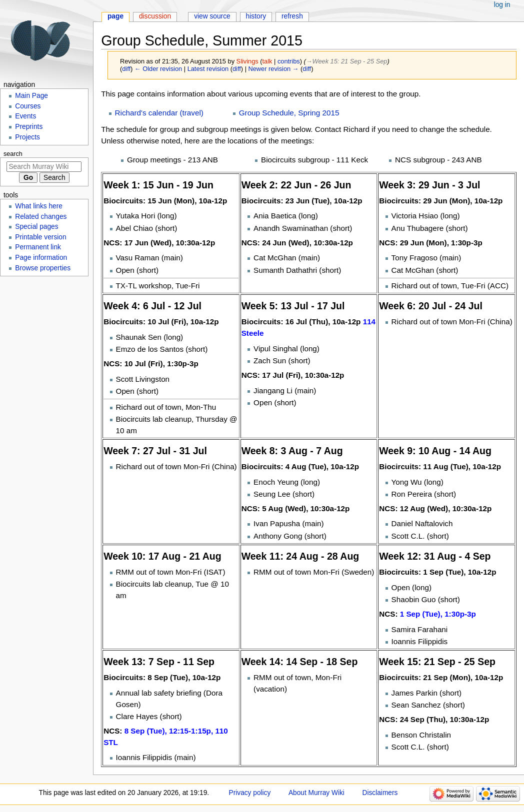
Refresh (292, 16)
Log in (502, 5)
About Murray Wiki (316, 793)
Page (115, 16)
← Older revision (158, 69)
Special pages (36, 227)
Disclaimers (380, 793)
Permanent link (38, 247)
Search (13, 154)
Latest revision (208, 69)
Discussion (155, 16)
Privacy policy (250, 793)
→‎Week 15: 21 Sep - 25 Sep (347, 61)
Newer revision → (274, 69)
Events (25, 116)
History (256, 16)
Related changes (41, 217)
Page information (41, 258)
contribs (289, 61)
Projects (27, 137)
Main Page (31, 96)
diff (126, 69)
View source (212, 16)
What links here (39, 206)
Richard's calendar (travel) (159, 113)
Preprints (29, 127)
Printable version (40, 237)
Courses (28, 106)
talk (267, 61)
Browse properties (43, 268)
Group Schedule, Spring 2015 (289, 113)
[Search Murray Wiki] (44, 167)
